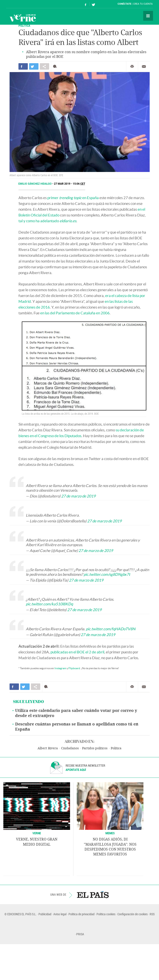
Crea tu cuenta (143, 4)
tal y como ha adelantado (39, 221)
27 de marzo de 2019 (78, 496)
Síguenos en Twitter (93, 4)
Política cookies (106, 914)
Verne (23, 18)
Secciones (148, 16)
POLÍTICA (24, 25)
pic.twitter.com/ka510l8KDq (49, 604)
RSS (152, 914)
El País (20, 4)
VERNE (37, 833)
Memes (110, 833)
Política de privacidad (82, 914)
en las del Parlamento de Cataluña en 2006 (75, 313)
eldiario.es (68, 221)
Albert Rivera (48, 748)
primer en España (73, 198)
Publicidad (45, 914)
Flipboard (74, 668)
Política (116, 748)
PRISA (80, 934)
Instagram (60, 668)
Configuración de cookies (133, 914)
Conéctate (125, 4)
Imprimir (132, 67)
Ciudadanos (70, 748)
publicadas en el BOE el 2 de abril (77, 652)
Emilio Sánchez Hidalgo (35, 184)
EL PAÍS (93, 895)
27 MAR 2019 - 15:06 (70, 184)
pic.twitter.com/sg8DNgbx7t (107, 574)
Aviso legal (60, 914)
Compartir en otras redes (44, 66)
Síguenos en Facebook (86, 4)
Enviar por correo (144, 67)
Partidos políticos (95, 748)
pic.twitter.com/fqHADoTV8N (111, 629)
